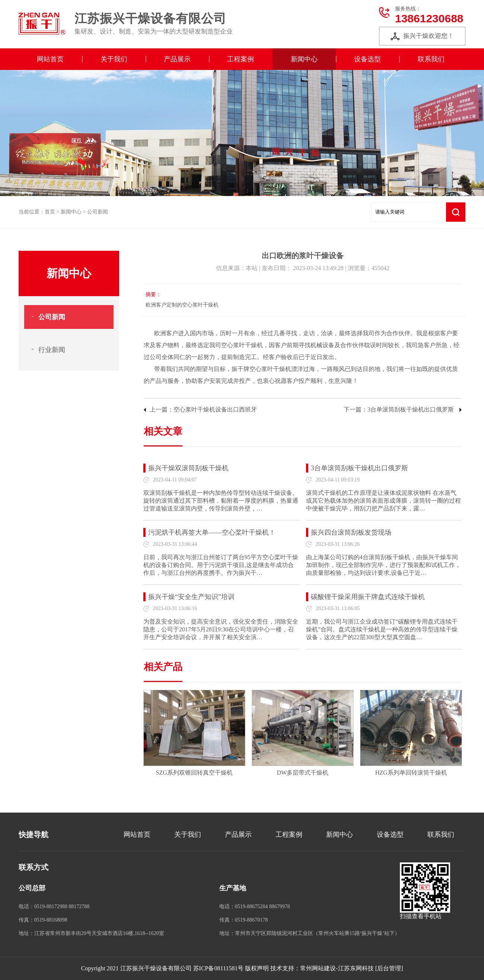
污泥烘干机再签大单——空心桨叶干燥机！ (212, 532)
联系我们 (431, 59)
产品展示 (177, 59)
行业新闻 (52, 350)
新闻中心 (304, 59)
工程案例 (241, 59)
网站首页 (50, 59)
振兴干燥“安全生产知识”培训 (191, 597)
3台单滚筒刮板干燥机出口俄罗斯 (411, 409)
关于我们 (114, 59)
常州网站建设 (318, 968)
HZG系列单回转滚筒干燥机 (411, 773)
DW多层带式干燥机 (303, 773)
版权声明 (257, 968)
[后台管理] (389, 968)
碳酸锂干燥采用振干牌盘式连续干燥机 (368, 597)
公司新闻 (98, 212)
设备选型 (367, 59)
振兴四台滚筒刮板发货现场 (351, 532)
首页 (50, 212)
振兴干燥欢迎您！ (422, 36)
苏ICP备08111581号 (219, 968)
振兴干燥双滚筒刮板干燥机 (188, 468)
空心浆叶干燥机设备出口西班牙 (215, 409)
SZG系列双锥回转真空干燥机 (194, 773)
